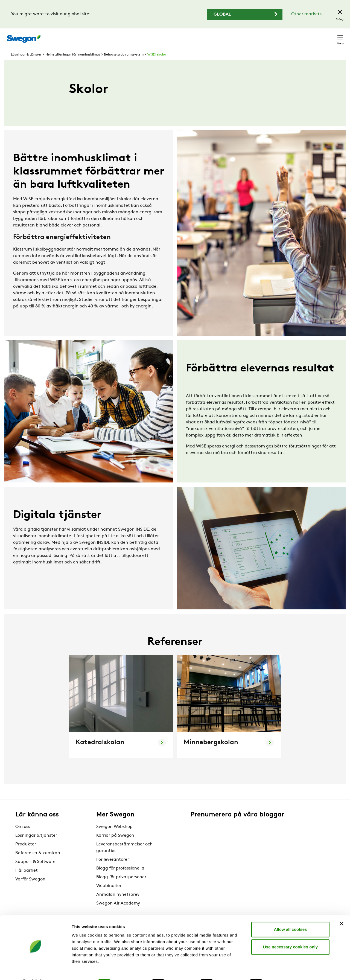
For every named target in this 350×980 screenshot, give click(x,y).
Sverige (304, 36)
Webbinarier (109, 896)
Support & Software (35, 872)
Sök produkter (186, 36)
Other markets (306, 14)
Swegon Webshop (114, 837)
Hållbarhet (27, 880)
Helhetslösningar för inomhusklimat (73, 65)
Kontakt (330, 36)
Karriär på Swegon (115, 845)
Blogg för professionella (120, 878)
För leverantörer (113, 870)
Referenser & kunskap (38, 863)
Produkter (26, 854)
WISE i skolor (157, 65)
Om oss (23, 837)
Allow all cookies (291, 915)
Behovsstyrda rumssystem (124, 65)
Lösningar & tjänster (26, 65)
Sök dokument (227, 36)
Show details (287, 969)
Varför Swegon (30, 889)
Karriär (257, 36)
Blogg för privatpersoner (121, 887)
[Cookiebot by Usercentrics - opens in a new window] (35, 969)
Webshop (279, 36)
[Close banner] (342, 909)
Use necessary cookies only (290, 933)
